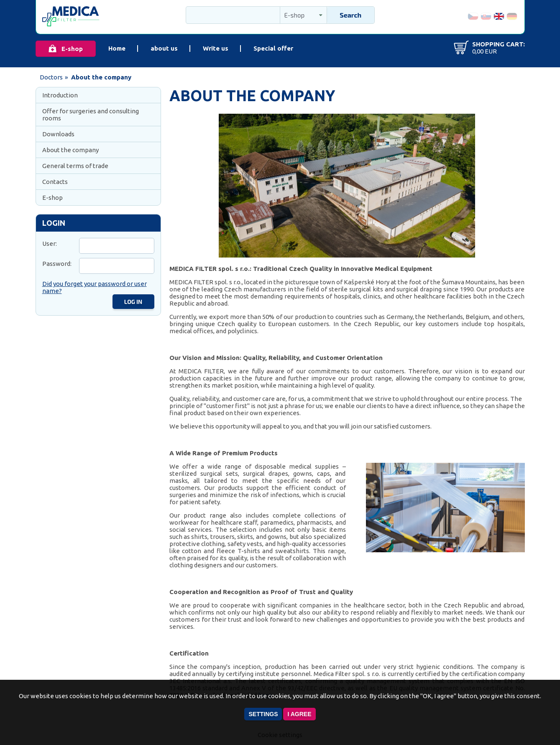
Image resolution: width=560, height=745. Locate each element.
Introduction (60, 95)
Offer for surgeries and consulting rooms (91, 115)
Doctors (51, 77)
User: (50, 244)
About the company (70, 150)
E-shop (72, 49)
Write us (216, 48)
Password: (57, 264)
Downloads (58, 134)
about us (164, 48)
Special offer (273, 48)
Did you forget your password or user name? (95, 287)
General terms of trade (75, 166)
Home (117, 48)
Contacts (55, 182)
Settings (263, 714)
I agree (299, 714)
